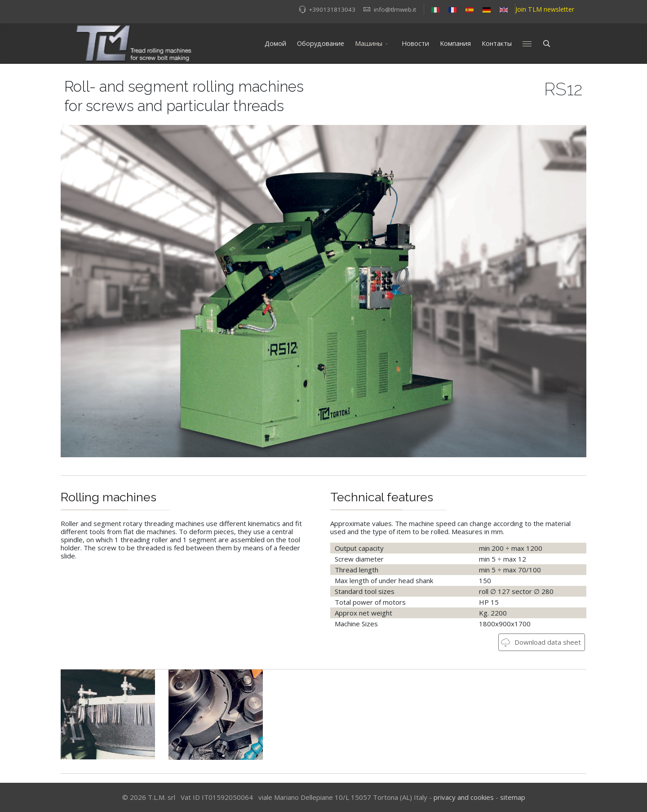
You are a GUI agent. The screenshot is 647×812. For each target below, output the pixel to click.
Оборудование (321, 43)
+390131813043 (332, 9)
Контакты (497, 43)
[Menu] (527, 44)
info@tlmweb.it (395, 9)
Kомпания (455, 43)
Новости (415, 43)
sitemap (513, 797)
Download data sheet (541, 642)
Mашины (369, 43)
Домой (275, 43)
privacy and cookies (464, 797)
